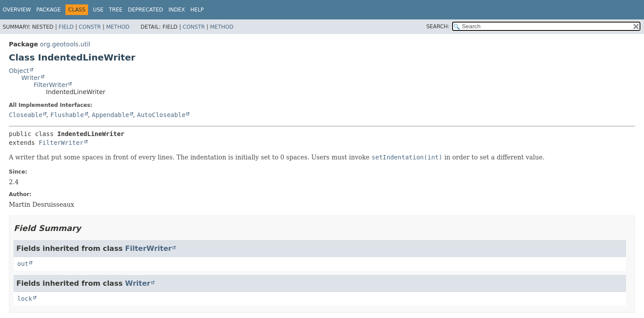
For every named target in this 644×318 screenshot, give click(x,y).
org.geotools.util (65, 44)
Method (118, 27)
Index (177, 10)
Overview (17, 10)
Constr (90, 27)
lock (25, 299)
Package (48, 10)
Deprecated (146, 10)
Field (66, 27)
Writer (31, 78)
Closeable (26, 115)
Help (197, 10)
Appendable (111, 115)
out (23, 264)
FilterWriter (51, 85)
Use (98, 10)
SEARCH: (438, 26)
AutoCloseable (161, 115)
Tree (116, 10)
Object (19, 71)
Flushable (67, 115)
